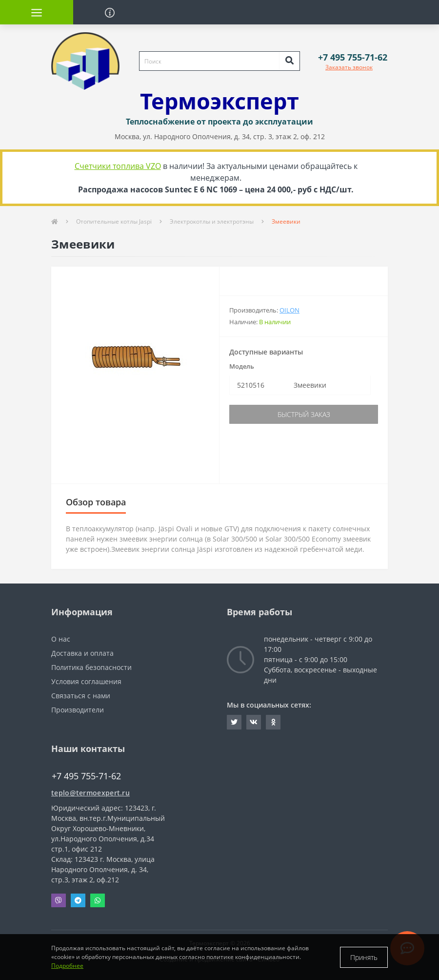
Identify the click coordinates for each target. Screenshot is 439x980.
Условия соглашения (86, 681)
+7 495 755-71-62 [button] (86, 776)
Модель (242, 366)
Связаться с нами (81, 696)
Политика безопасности (91, 667)
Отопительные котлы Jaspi (114, 221)
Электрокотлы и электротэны (212, 221)
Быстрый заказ (304, 414)
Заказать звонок (349, 67)
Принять (364, 957)
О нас (61, 639)
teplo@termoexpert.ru (90, 793)
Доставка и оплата (82, 653)
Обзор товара (96, 502)
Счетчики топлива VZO (118, 166)
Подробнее (67, 966)
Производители (78, 710)
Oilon (289, 310)
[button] (353, 57)
